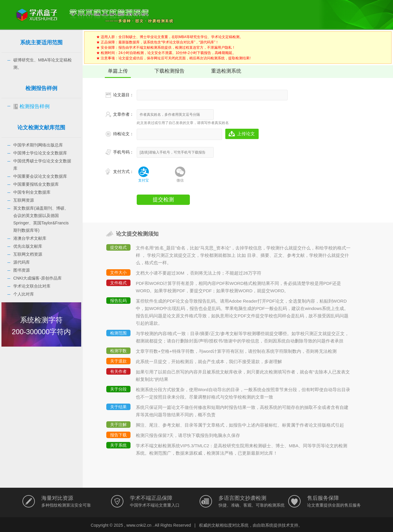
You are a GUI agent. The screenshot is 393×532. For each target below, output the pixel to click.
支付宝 (143, 180)
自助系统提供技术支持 (278, 525)
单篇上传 (118, 71)
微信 (180, 180)
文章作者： (123, 114)
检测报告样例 (35, 106)
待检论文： (123, 134)
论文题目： (123, 95)
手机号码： (123, 152)
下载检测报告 (169, 71)
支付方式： (123, 172)
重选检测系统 (226, 71)
